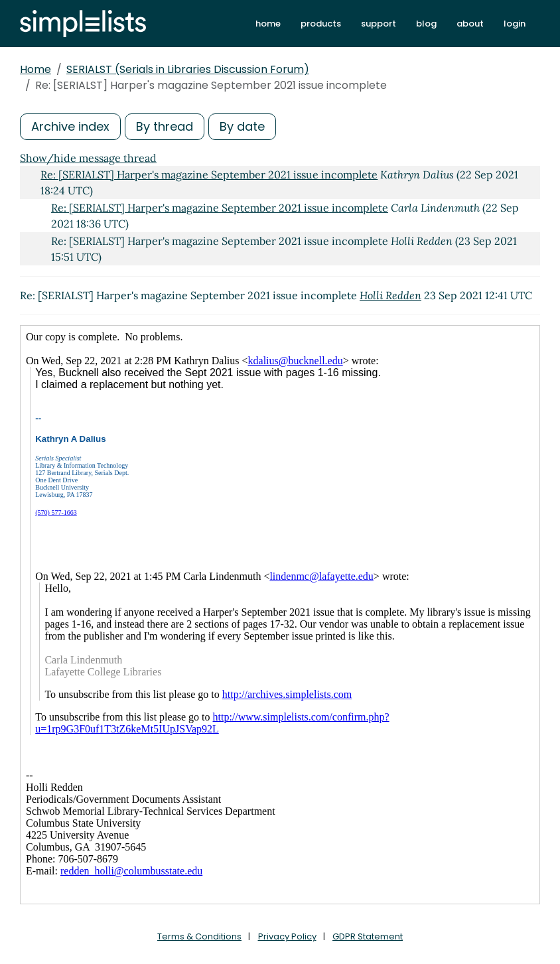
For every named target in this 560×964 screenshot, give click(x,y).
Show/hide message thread (88, 158)
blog (426, 24)
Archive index (70, 126)
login (515, 24)
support (379, 24)
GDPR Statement (368, 936)
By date (242, 126)
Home (35, 69)
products (321, 24)
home (268, 24)
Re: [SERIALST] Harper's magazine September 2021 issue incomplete (209, 174)
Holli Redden (390, 295)
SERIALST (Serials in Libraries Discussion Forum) (188, 69)
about (470, 24)
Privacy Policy (287, 936)
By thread (165, 126)
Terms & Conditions (199, 936)
